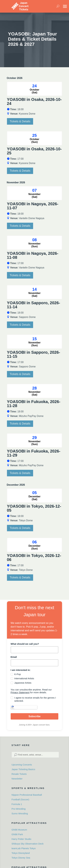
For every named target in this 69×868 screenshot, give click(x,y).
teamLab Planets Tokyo (24, 844)
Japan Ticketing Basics (23, 765)
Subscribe (34, 712)
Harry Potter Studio (22, 834)
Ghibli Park (17, 830)
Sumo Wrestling (20, 809)
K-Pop (18, 674)
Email (14, 657)
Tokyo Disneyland (21, 848)
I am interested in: (21, 670)
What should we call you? (25, 644)
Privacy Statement (20, 692)
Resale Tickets (19, 769)
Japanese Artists (23, 683)
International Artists (24, 678)
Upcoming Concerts (22, 760)
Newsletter (17, 774)
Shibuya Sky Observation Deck (28, 839)
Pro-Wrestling (19, 804)
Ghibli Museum (19, 825)
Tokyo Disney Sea (21, 853)
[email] (35, 663)
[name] (35, 650)
